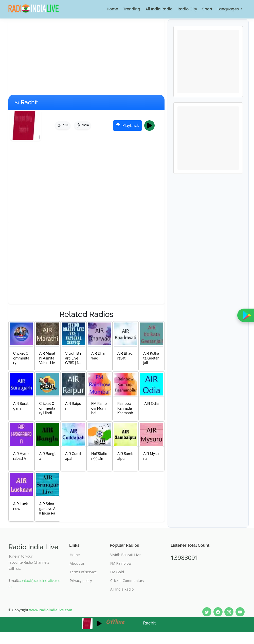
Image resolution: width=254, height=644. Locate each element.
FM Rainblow (121, 563)
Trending (132, 9)
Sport (207, 9)
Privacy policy (81, 581)
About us (77, 563)
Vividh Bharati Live (125, 555)
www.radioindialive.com (51, 610)
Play (151, 125)
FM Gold (117, 572)
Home (112, 9)
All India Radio (159, 9)
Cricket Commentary (127, 581)
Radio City (187, 9)
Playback (127, 125)
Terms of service (83, 572)
